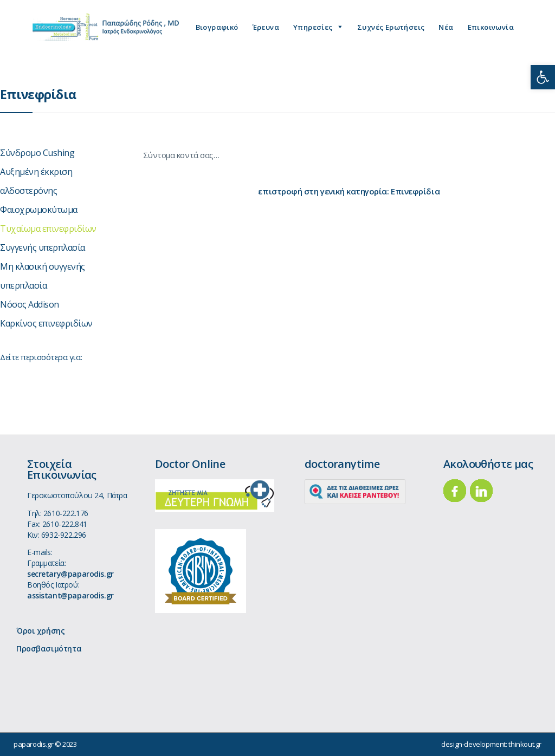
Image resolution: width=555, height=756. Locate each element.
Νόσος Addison (30, 304)
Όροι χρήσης (40, 631)
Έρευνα (266, 27)
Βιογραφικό (217, 27)
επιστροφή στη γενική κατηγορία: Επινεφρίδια (349, 191)
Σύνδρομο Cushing (37, 153)
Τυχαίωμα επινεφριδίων (48, 229)
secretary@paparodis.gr (70, 574)
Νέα (446, 27)
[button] (543, 77)
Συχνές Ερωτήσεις (391, 27)
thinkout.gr (525, 744)
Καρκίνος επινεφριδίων (46, 323)
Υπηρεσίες (313, 27)
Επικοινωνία (491, 27)
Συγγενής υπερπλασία (43, 247)
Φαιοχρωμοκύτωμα (39, 210)
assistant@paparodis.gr (70, 595)
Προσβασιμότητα (49, 649)
